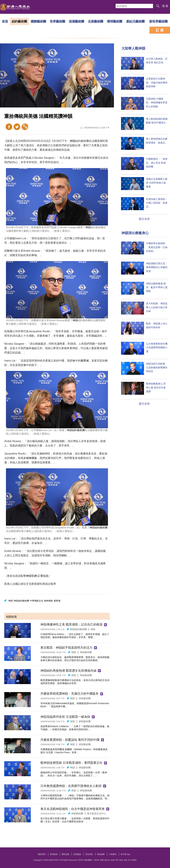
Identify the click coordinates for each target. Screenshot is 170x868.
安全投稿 (89, 854)
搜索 (165, 6)
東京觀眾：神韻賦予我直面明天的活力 (66, 648)
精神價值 (31, 458)
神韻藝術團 (86, 652)
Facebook (9, 127)
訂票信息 (43, 576)
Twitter (17, 127)
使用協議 (77, 854)
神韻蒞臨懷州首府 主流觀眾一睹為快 (65, 717)
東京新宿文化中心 (97, 814)
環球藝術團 (115, 21)
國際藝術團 (38, 21)
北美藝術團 (96, 21)
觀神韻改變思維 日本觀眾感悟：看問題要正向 (71, 763)
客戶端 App (125, 854)
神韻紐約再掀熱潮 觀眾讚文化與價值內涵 (68, 671)
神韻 (73, 141)
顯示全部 (144, 219)
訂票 (160, 30)
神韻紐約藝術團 (76, 430)
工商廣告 (113, 854)
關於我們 (42, 854)
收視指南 (54, 854)
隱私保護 (65, 854)
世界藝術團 (57, 21)
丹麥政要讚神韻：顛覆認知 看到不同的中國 (70, 740)
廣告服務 (101, 854)
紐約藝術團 (19, 21)
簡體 (25, 127)
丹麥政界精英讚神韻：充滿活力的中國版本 (70, 694)
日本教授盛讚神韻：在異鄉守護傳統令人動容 (71, 786)
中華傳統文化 (37, 601)
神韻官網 (31, 576)
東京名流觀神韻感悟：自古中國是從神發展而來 (73, 809)
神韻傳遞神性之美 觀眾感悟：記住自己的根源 (71, 624)
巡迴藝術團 (76, 21)
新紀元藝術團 (135, 21)
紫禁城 (85, 361)
